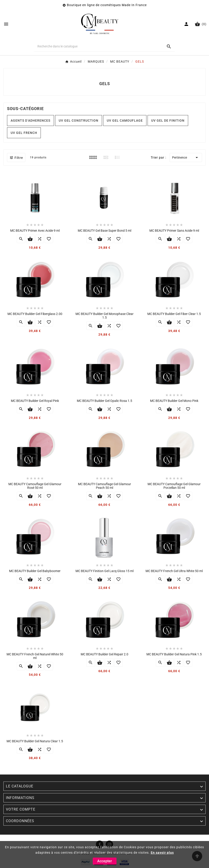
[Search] (169, 47)
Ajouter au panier (30, 239)
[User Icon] (187, 24)
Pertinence (186, 157)
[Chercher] (98, 46)
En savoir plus (162, 853)
